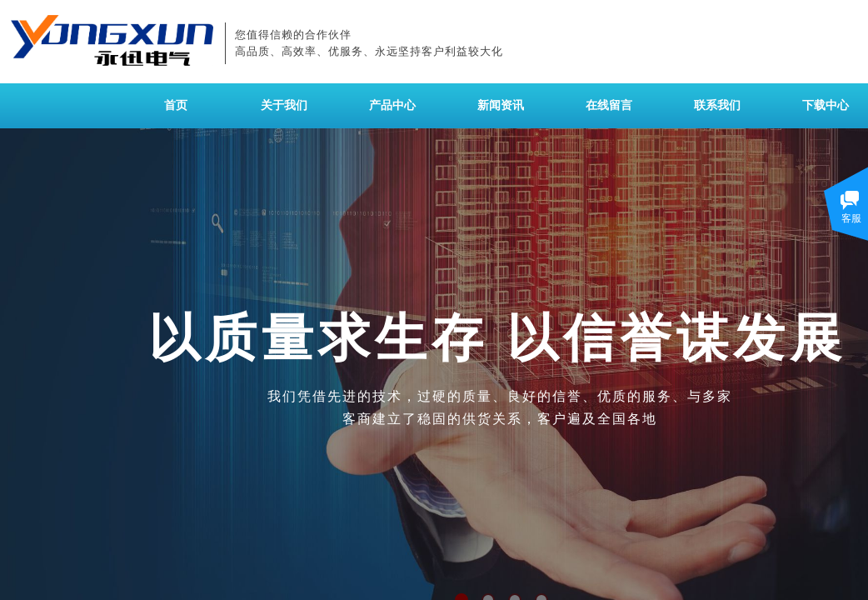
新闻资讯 (501, 105)
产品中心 (392, 105)
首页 (176, 105)
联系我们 (717, 105)
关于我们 (284, 105)
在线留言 (609, 105)
